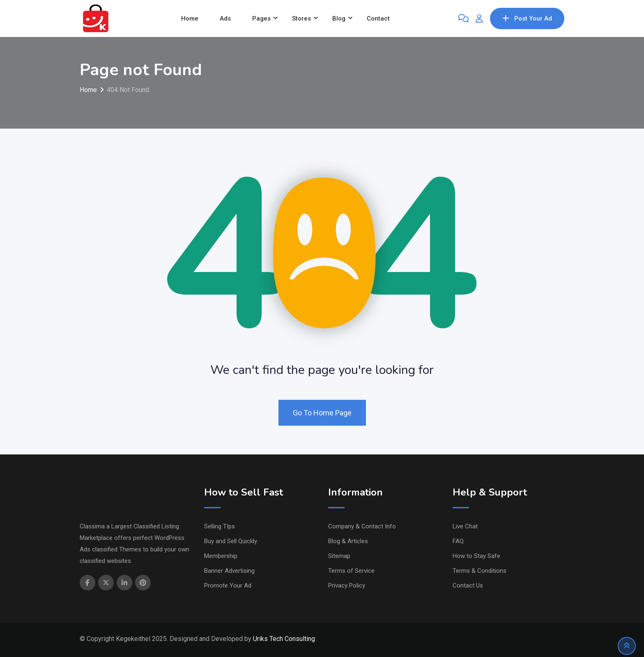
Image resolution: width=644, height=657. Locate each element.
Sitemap (339, 556)
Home (190, 18)
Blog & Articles (348, 541)
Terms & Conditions (480, 571)
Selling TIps (220, 526)
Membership (221, 556)
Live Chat (465, 526)
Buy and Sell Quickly (231, 541)
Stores (301, 18)
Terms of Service (351, 571)
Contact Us (468, 586)
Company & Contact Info (362, 526)
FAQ (458, 541)
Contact (378, 18)
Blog (339, 18)
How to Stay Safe (476, 556)
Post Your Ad (527, 18)
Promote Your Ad (228, 586)
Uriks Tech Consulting (284, 639)
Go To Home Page (322, 413)
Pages (261, 18)
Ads (225, 18)
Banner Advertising (229, 571)
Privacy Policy (347, 586)
